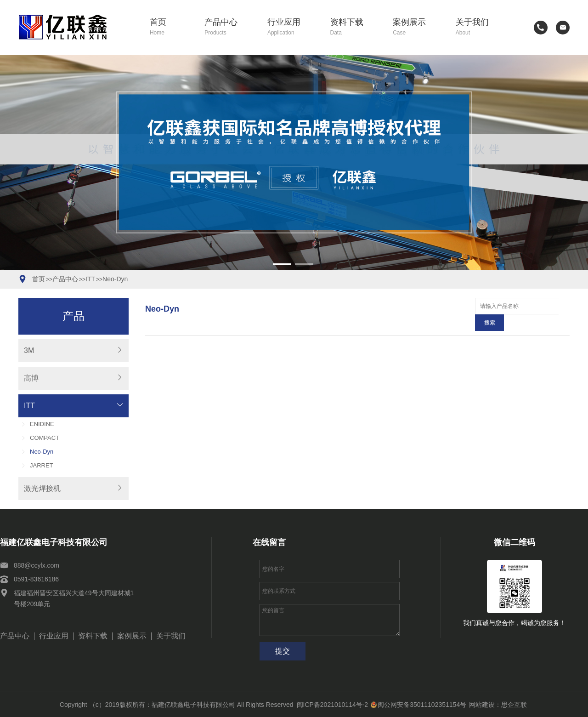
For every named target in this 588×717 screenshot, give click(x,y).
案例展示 (418, 27)
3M (29, 350)
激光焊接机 (42, 488)
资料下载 (355, 27)
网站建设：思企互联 (498, 705)
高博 (31, 378)
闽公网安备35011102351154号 (418, 705)
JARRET (42, 465)
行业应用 (292, 27)
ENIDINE (42, 424)
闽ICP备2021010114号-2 (333, 705)
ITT (90, 279)
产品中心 (229, 27)
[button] (282, 264)
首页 (171, 27)
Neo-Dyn (115, 279)
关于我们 (481, 27)
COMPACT (45, 438)
